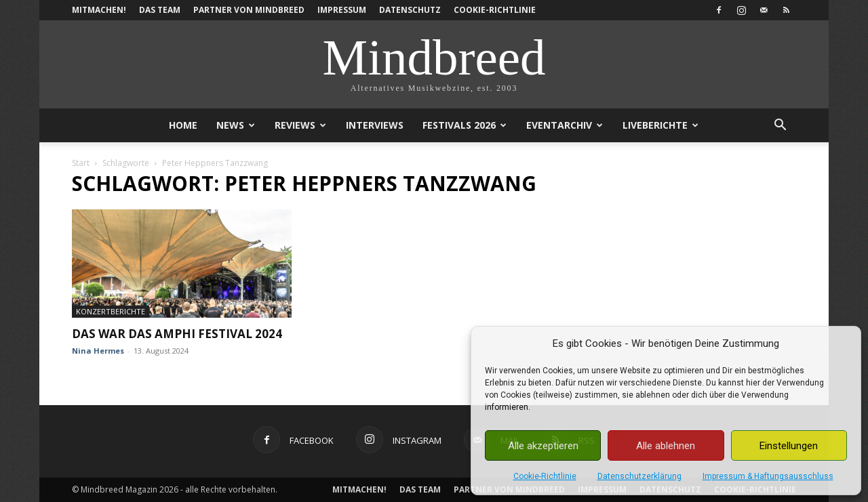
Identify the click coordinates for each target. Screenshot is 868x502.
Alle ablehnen (666, 446)
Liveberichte (660, 125)
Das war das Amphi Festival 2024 (177, 334)
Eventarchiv (565, 125)
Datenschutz (410, 10)
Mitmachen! (99, 10)
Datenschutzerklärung (639, 476)
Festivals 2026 (465, 125)
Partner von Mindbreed (249, 10)
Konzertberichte (111, 311)
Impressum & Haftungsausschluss (768, 476)
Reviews (300, 125)
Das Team (160, 10)
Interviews (375, 125)
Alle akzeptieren (543, 446)
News (236, 125)
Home (183, 125)
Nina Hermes (98, 351)
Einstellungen (789, 446)
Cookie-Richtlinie (545, 476)
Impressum (342, 10)
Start (81, 163)
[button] (780, 126)
